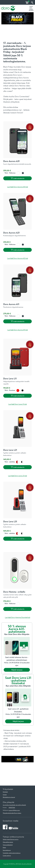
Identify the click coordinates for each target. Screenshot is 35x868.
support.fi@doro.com (14, 810)
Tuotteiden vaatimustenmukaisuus (12, 853)
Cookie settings (7, 855)
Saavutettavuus (7, 850)
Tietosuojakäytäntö (8, 845)
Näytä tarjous (17, 670)
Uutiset (5, 795)
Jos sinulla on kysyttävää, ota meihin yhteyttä (14, 805)
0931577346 (12, 807)
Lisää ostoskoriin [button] (18, 178)
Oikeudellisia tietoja (8, 842)
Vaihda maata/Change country (11, 839)
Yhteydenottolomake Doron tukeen (12, 813)
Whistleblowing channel (9, 797)
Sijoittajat (5, 792)
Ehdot (4, 847)
